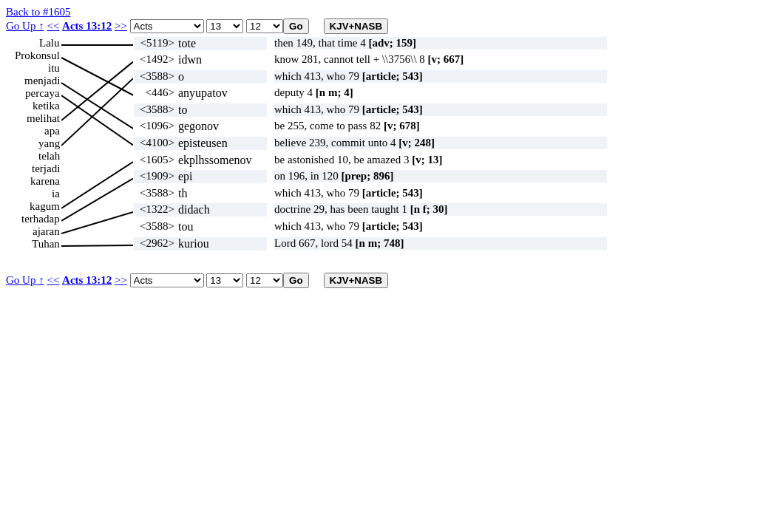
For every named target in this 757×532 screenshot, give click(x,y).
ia (56, 194)
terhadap (41, 219)
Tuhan (46, 244)
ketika (46, 106)
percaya (43, 93)
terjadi (46, 168)
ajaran (46, 231)
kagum (45, 206)
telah (49, 156)
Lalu (50, 43)
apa (52, 131)
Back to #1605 (38, 12)
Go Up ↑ (25, 26)
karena (45, 181)
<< (53, 26)
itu (54, 68)
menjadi (42, 81)
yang (49, 143)
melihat (43, 118)
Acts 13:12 (87, 26)
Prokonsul (37, 55)
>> (121, 26)
